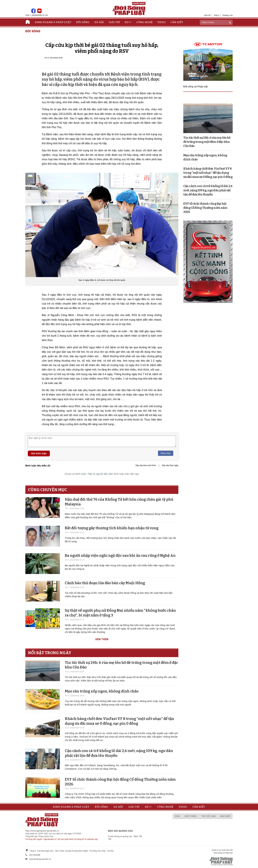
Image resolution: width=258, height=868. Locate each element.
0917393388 (35, 855)
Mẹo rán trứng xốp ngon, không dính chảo (102, 691)
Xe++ (128, 22)
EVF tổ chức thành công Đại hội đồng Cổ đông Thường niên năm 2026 (205, 208)
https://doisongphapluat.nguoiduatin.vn (42, 831)
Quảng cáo (228, 15)
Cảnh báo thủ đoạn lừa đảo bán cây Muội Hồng (105, 583)
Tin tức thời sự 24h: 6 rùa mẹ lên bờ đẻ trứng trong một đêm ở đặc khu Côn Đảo (207, 142)
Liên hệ (207, 15)
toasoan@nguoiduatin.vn (40, 859)
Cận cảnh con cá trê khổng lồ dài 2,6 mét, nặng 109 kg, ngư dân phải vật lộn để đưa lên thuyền (208, 190)
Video (161, 22)
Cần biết (177, 22)
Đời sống (83, 22)
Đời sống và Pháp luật (195, 86)
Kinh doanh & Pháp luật (53, 22)
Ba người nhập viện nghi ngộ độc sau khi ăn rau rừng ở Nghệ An (120, 555)
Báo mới (225, 816)
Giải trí (114, 22)
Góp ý (217, 15)
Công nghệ (144, 22)
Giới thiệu (191, 816)
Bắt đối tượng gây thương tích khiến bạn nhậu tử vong (112, 528)
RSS (177, 816)
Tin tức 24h (209, 816)
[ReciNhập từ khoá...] (216, 22)
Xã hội (99, 22)
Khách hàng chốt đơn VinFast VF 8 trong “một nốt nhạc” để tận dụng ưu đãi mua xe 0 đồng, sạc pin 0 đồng (119, 721)
